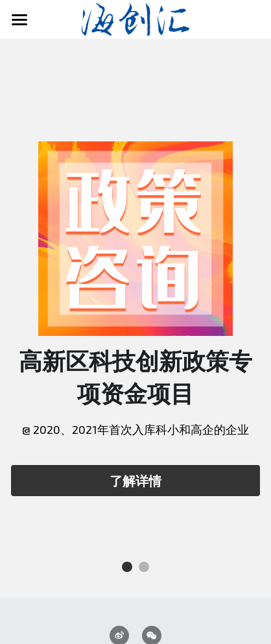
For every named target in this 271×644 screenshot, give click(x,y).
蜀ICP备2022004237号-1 (135, 627)
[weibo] (119, 547)
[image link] (136, 18)
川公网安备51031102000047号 (135, 611)
